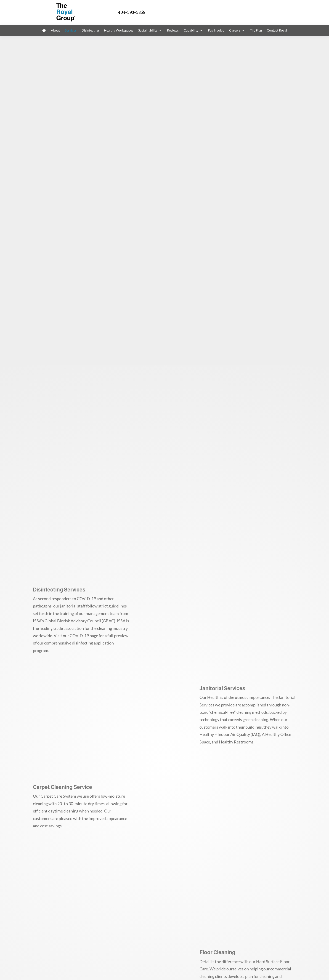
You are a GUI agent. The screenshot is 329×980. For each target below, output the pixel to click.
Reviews (173, 31)
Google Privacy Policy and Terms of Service (128, 965)
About (55, 31)
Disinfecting (90, 31)
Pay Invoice (216, 31)
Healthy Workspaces (119, 31)
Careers (235, 31)
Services (71, 31)
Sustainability (148, 31)
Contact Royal (277, 31)
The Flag (256, 31)
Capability (191, 31)
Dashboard (135, 959)
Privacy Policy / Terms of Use (53, 959)
